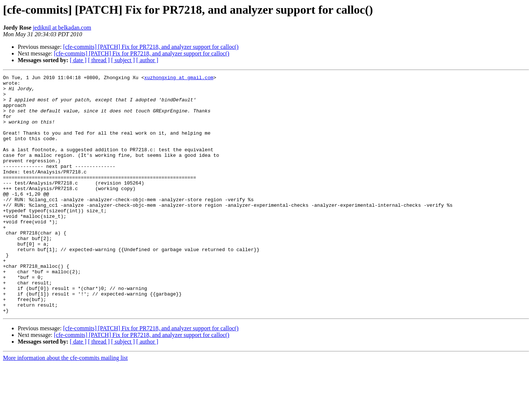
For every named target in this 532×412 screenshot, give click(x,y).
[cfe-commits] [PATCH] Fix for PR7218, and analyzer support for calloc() (151, 47)
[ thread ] (99, 60)
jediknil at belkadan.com (62, 28)
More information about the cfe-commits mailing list (65, 406)
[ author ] (147, 60)
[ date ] (78, 60)
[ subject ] (123, 60)
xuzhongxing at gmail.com (179, 78)
